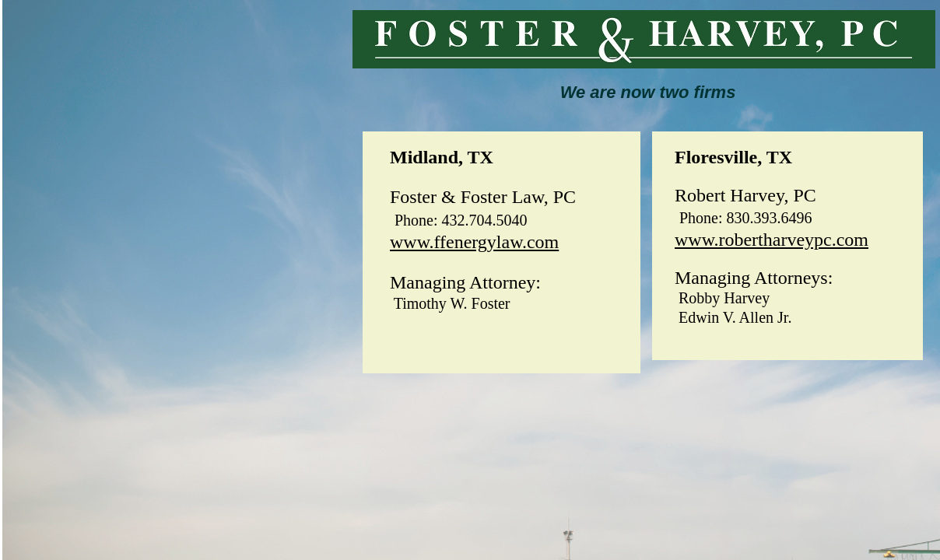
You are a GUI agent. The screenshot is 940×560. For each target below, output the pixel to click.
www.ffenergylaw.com (474, 242)
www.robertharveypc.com (772, 240)
